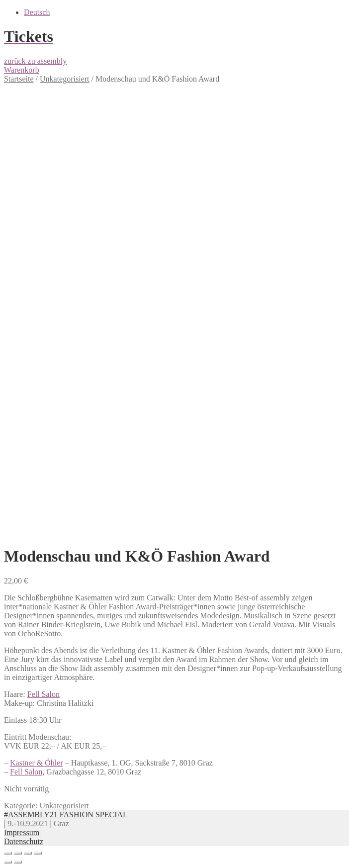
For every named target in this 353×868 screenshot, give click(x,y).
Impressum (22, 832)
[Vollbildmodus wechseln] (28, 853)
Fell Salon (44, 694)
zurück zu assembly (35, 61)
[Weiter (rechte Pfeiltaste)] (18, 862)
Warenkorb (22, 70)
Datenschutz (24, 841)
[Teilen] (18, 853)
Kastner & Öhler (37, 763)
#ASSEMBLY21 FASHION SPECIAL (66, 815)
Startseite (19, 79)
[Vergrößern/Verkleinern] (38, 853)
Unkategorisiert (65, 79)
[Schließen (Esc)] (8, 853)
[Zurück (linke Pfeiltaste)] (8, 862)
